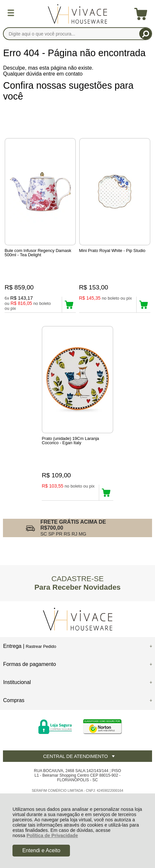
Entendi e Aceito (41, 850)
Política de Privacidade (52, 835)
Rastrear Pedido (41, 646)
